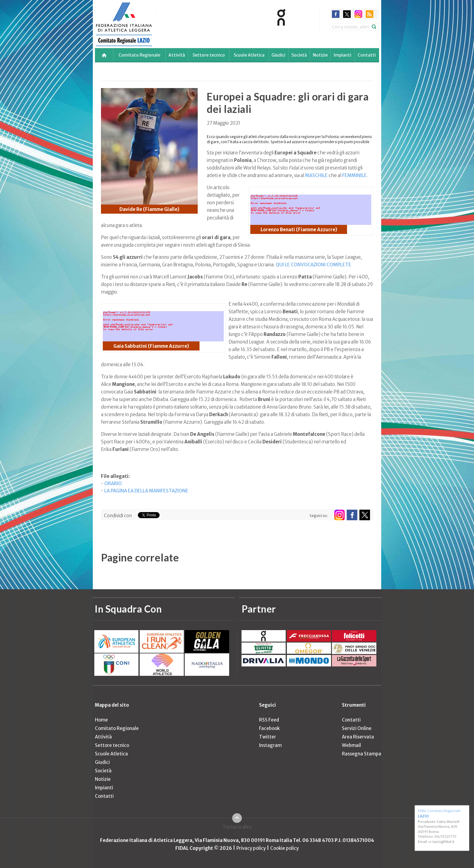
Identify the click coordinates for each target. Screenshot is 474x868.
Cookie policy (284, 848)
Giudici (278, 55)
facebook (336, 14)
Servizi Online (357, 728)
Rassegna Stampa (362, 754)
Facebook (269, 728)
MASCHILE (316, 175)
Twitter (268, 737)
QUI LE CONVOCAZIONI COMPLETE (313, 265)
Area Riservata (358, 737)
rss (370, 14)
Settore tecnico (209, 55)
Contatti (367, 55)
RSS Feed (269, 720)
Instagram (270, 745)
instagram (358, 14)
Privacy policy (251, 848)
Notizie (320, 55)
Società (299, 55)
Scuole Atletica (249, 55)
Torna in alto (237, 827)
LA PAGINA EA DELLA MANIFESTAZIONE (146, 491)
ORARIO (113, 483)
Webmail (351, 745)
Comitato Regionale (139, 55)
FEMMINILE (354, 175)
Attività (177, 55)
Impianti (343, 55)
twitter (347, 14)
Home (101, 720)
